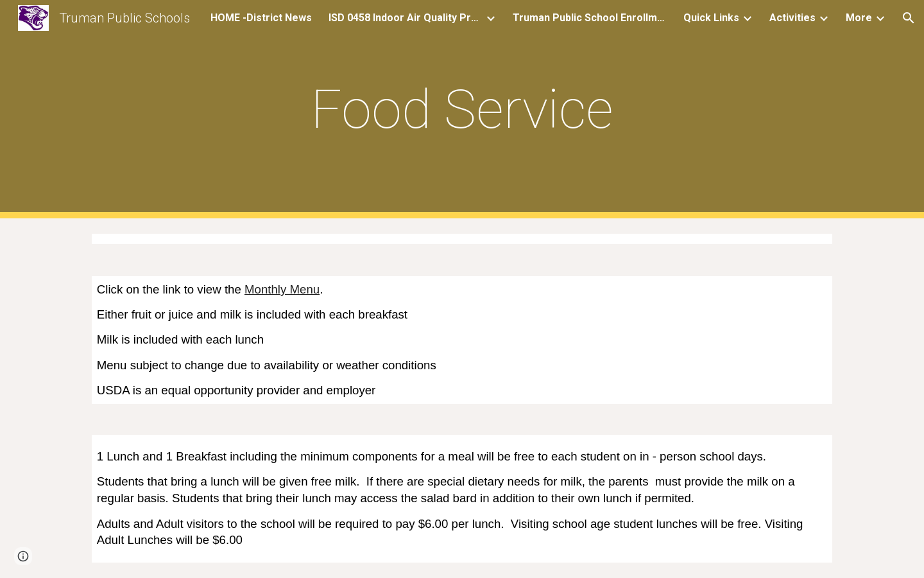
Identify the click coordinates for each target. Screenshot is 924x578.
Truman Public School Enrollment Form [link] (590, 18)
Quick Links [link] (711, 18)
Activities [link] (792, 18)
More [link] (859, 18)
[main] (462, 109)
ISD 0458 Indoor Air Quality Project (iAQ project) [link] (406, 18)
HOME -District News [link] (261, 18)
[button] (909, 18)
